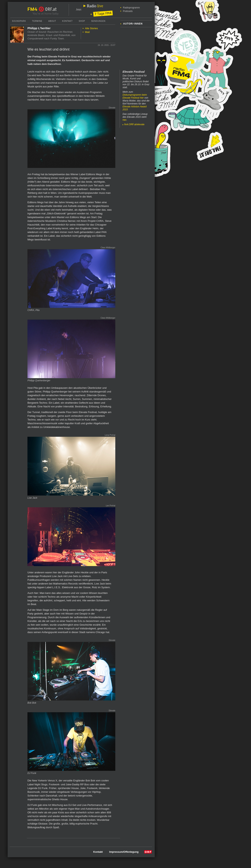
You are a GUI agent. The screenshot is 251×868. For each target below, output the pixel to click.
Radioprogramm (131, 8)
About (52, 21)
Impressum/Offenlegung (124, 852)
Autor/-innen (133, 24)
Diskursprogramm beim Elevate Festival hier (135, 96)
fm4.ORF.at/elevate (134, 124)
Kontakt (67, 21)
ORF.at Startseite (48, 9)
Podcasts (128, 11)
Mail (87, 32)
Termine (37, 21)
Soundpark (19, 21)
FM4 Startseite (34, 9)
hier (125, 120)
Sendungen (98, 21)
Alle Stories (91, 28)
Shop (82, 21)
